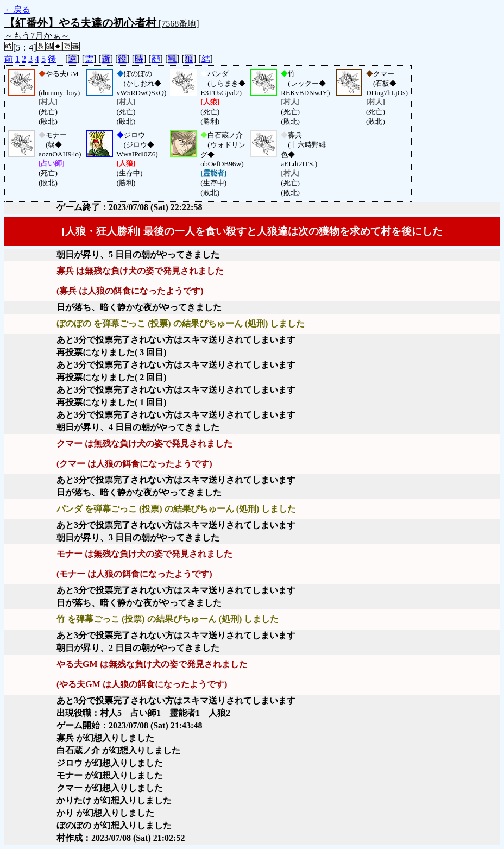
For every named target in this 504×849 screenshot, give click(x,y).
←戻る (17, 10)
